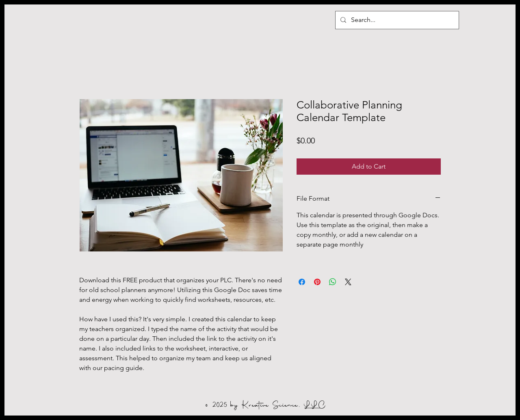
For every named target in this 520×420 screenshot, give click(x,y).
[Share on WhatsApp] (333, 282)
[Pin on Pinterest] (317, 282)
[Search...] (396, 20)
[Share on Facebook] (302, 282)
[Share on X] (348, 282)
